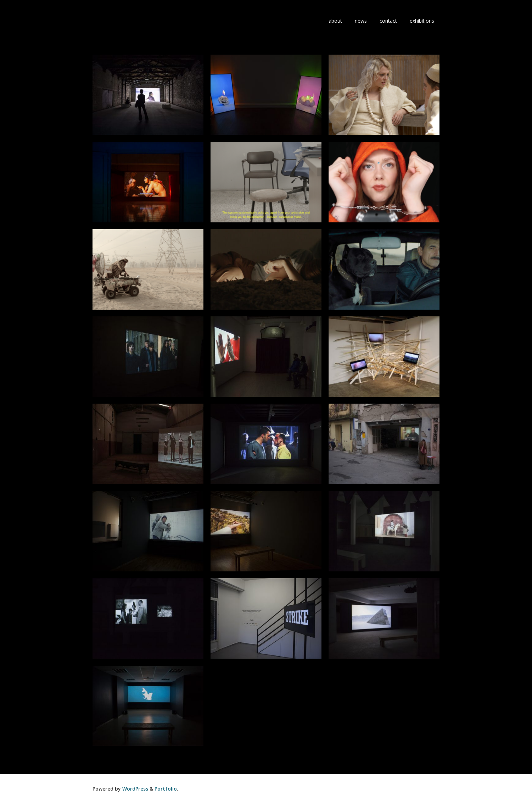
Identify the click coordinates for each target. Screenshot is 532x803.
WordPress (135, 789)
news (361, 21)
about (335, 21)
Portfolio (166, 789)
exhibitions (422, 21)
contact (388, 21)
